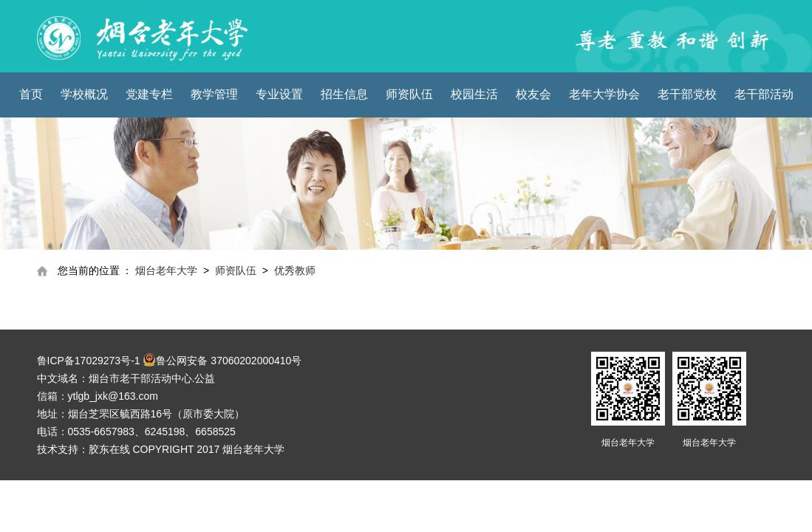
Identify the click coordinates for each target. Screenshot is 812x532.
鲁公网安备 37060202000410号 (222, 360)
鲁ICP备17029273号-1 (89, 361)
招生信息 (344, 94)
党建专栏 (149, 94)
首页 (31, 94)
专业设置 (279, 94)
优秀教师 (295, 270)
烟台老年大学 (166, 270)
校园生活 (474, 94)
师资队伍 (409, 94)
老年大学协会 (604, 94)
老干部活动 (764, 94)
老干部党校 (687, 94)
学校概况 (84, 94)
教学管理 (214, 94)
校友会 (533, 94)
